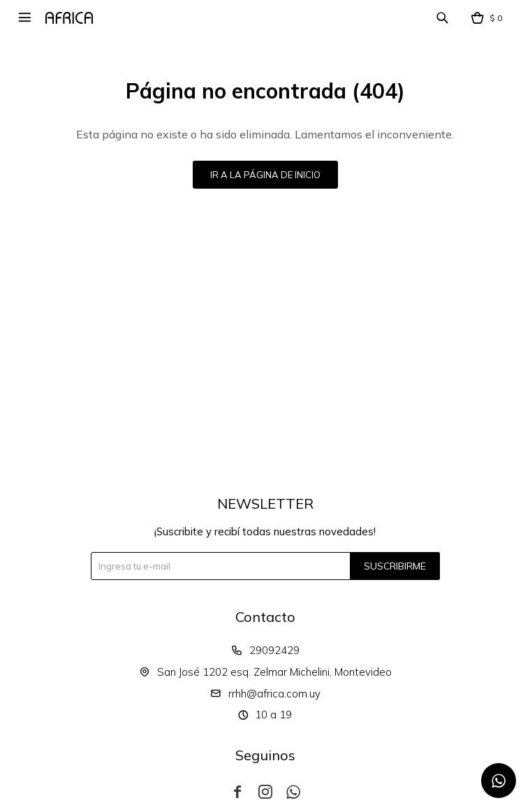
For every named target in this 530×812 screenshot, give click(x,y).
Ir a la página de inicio (265, 175)
